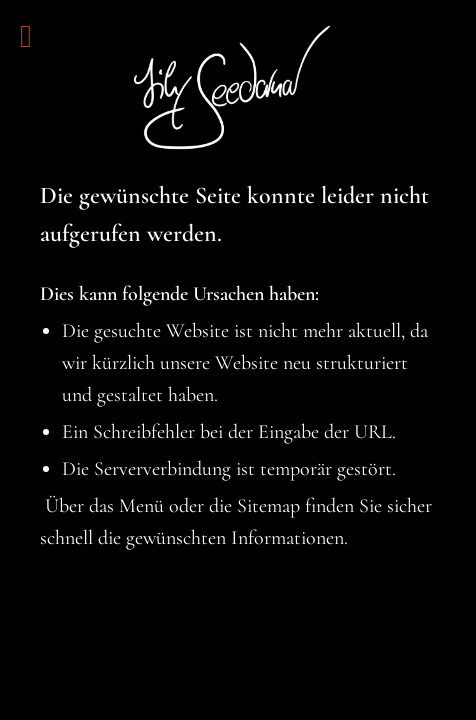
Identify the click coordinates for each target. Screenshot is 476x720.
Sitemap (268, 506)
